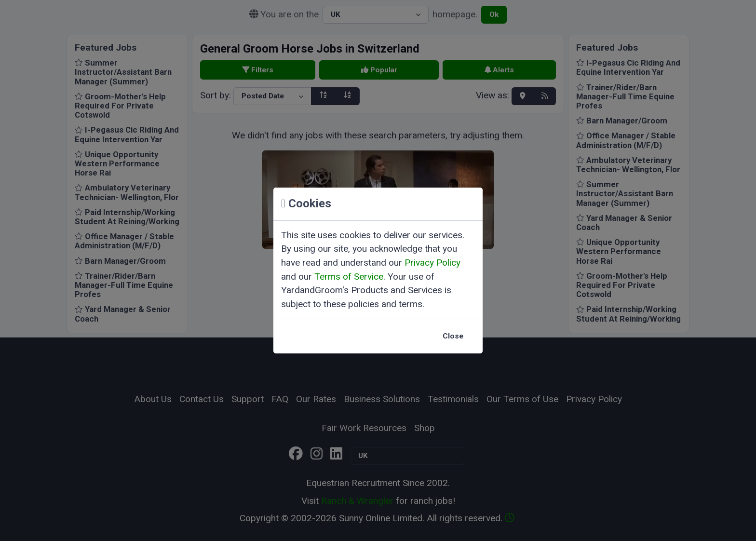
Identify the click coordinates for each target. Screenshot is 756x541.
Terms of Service (349, 277)
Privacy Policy (432, 263)
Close (453, 336)
